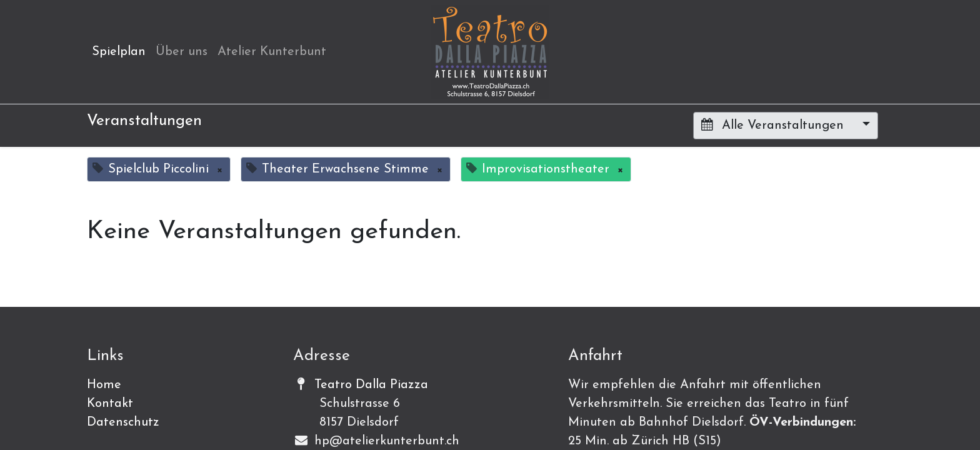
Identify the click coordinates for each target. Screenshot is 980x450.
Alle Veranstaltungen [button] (774, 125)
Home (104, 385)
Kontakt (110, 404)
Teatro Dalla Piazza (371, 385)
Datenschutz (123, 422)
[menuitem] (119, 52)
